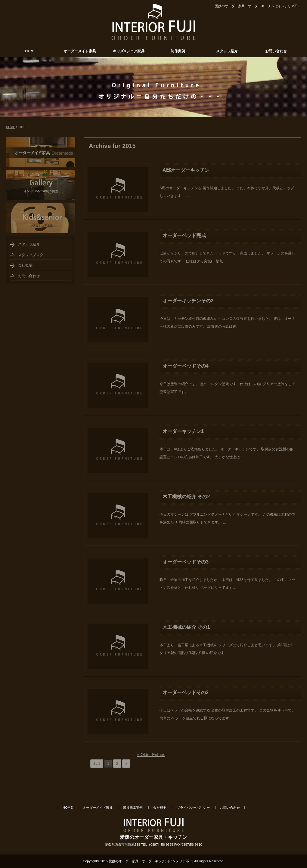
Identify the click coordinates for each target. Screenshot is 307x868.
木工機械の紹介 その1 (186, 627)
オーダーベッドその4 (186, 366)
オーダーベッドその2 (186, 692)
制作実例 (178, 51)
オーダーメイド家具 (80, 51)
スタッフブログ (31, 255)
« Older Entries (151, 755)
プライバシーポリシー (193, 808)
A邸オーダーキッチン (186, 170)
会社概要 (25, 265)
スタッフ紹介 (227, 51)
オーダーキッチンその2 (188, 301)
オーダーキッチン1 (183, 431)
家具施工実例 (133, 808)
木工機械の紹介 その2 (186, 497)
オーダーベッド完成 (184, 235)
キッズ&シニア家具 (129, 51)
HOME (31, 51)
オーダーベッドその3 (186, 562)
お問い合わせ (276, 51)
